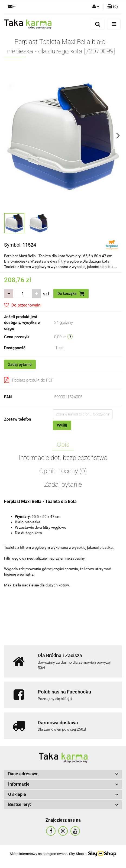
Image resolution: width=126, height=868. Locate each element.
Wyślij (62, 425)
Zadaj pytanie (20, 364)
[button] (113, 7)
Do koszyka (71, 293)
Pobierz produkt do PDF (29, 380)
